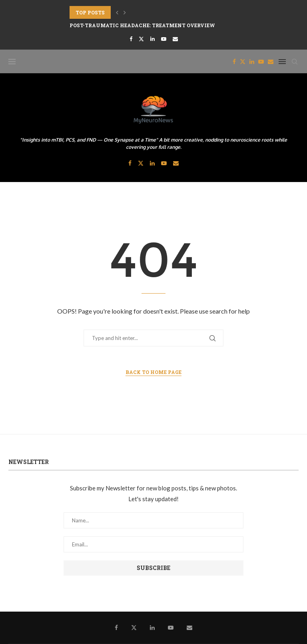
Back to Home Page (153, 372)
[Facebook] (131, 39)
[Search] (295, 62)
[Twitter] (141, 39)
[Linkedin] (153, 39)
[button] (117, 12)
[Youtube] (164, 39)
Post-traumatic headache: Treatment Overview (142, 25)
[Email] (175, 39)
